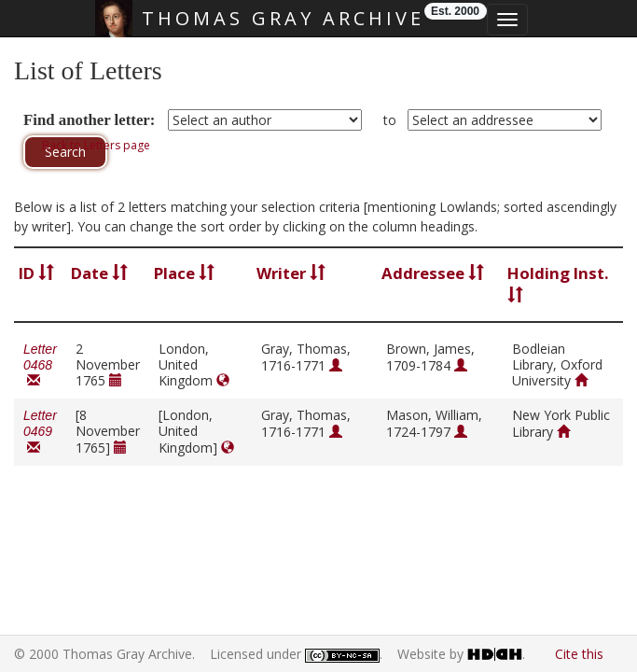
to (390, 120)
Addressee (433, 273)
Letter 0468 (40, 365)
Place (184, 273)
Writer (291, 273)
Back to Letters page (96, 145)
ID (36, 273)
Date (99, 273)
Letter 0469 (40, 432)
